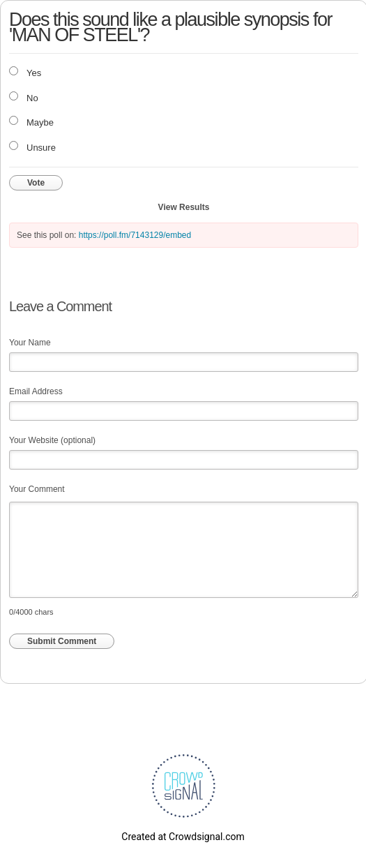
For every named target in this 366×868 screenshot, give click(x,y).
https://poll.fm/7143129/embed (135, 235)
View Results (184, 207)
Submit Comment (62, 641)
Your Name (30, 343)
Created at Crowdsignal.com (183, 837)
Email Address (36, 391)
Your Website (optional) (52, 440)
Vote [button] (36, 183)
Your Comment (37, 489)
